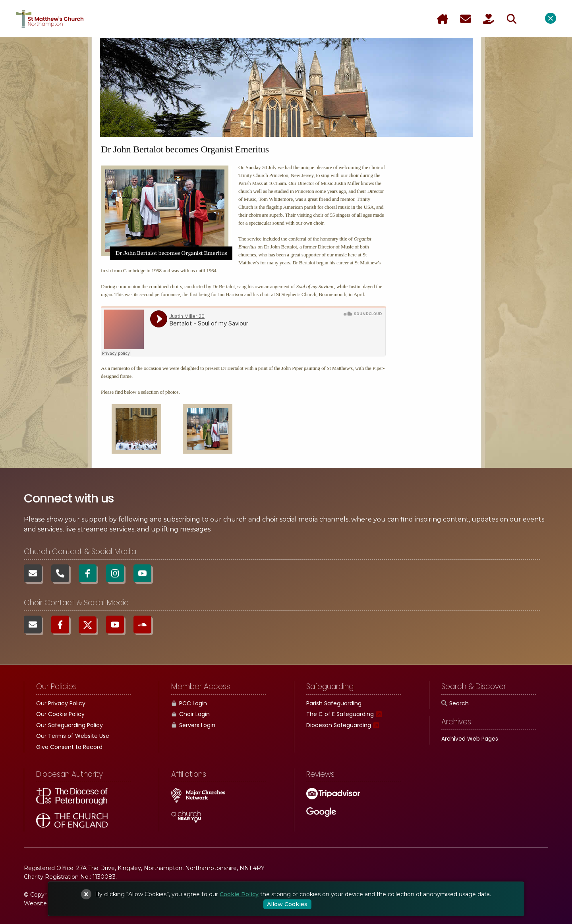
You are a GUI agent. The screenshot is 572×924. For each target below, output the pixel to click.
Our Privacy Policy (61, 703)
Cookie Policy (239, 894)
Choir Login (190, 714)
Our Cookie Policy (60, 714)
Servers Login (193, 725)
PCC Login (189, 703)
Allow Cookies (287, 904)
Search (455, 703)
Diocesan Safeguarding (339, 725)
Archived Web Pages (470, 739)
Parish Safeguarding (334, 703)
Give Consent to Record (69, 747)
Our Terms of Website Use (73, 736)
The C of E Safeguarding (340, 714)
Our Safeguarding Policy (70, 725)
